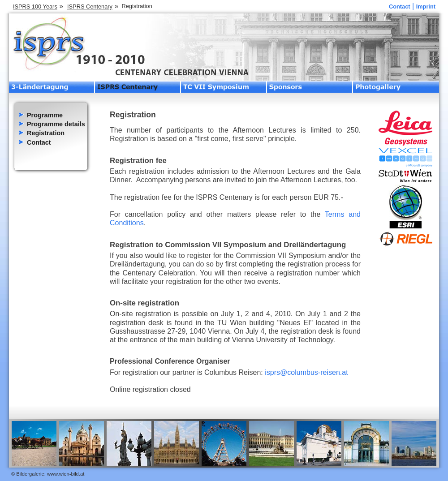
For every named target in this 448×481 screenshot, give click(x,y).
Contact (400, 6)
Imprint (426, 6)
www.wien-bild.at (66, 474)
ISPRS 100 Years (35, 6)
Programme (45, 115)
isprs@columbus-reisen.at (306, 372)
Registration (46, 133)
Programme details (56, 124)
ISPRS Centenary (90, 6)
